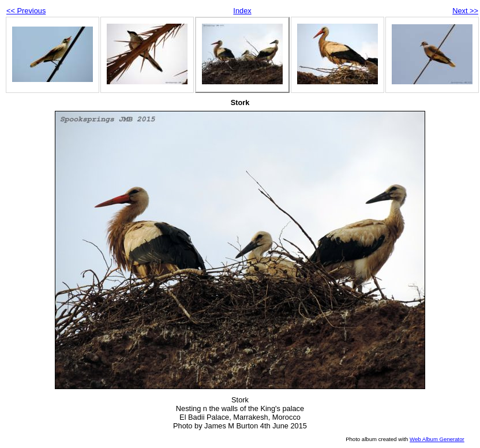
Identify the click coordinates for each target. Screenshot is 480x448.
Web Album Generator (437, 439)
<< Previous (26, 11)
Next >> (465, 11)
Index (242, 11)
